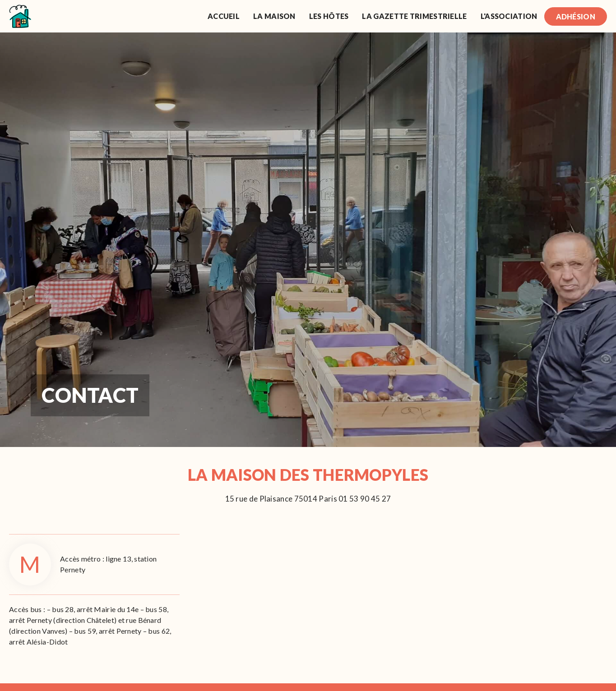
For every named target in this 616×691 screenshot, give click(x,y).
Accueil (224, 16)
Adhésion (576, 16)
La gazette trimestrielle (414, 16)
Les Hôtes (329, 16)
